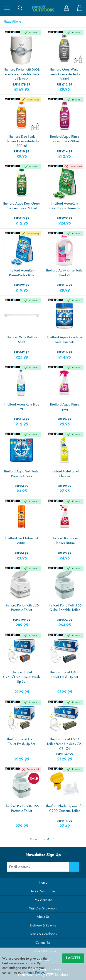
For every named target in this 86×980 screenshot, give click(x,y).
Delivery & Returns (43, 925)
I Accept (73, 958)
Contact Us (43, 942)
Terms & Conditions (43, 934)
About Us (43, 917)
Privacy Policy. (34, 972)
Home (43, 882)
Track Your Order (43, 891)
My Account (43, 900)
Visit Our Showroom (43, 908)
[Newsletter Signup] (74, 867)
